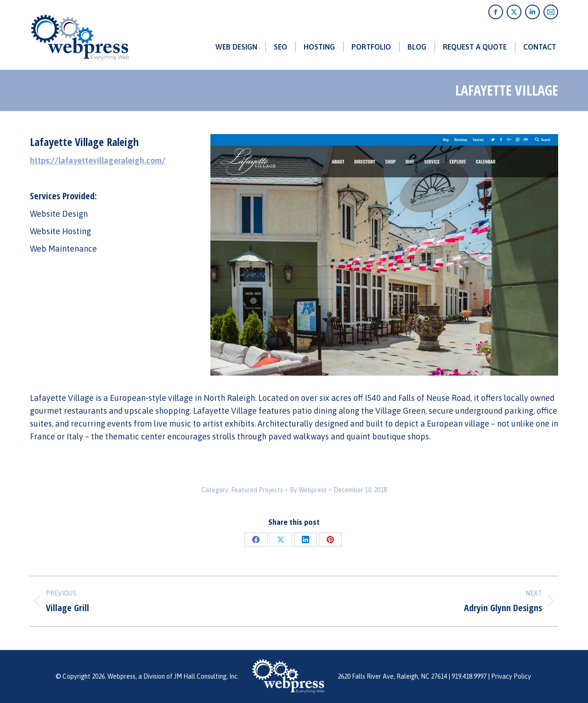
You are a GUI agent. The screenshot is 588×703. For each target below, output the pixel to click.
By (308, 490)
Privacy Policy (511, 676)
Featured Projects (257, 490)
